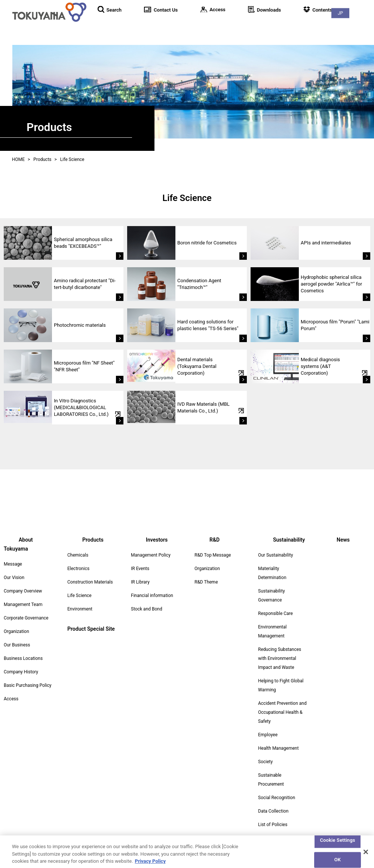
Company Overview (23, 582)
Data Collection (273, 811)
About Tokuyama (159, 26)
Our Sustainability (275, 555)
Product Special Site (91, 629)
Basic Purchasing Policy (28, 676)
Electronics (78, 569)
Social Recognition (277, 798)
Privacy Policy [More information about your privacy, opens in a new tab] (150, 864)
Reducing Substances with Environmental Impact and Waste (280, 658)
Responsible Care (275, 613)
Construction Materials (90, 582)
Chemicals (78, 555)
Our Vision (14, 569)
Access (11, 690)
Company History (21, 663)
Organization (16, 622)
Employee (268, 735)
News (359, 26)
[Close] (366, 855)
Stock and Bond (147, 609)
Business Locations (23, 649)
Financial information (152, 596)
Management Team (23, 596)
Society (265, 762)
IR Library (140, 582)
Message (13, 555)
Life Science (79, 596)
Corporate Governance (26, 609)
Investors (247, 26)
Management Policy (151, 555)
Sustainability (318, 26)
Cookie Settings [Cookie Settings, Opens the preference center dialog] (337, 844)
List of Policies (273, 825)
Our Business (17, 636)
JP (359, 8)
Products (208, 26)
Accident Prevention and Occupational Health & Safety (282, 712)
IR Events (140, 569)
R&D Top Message (213, 555)
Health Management (278, 748)
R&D (280, 26)
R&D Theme (206, 582)
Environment (80, 609)
